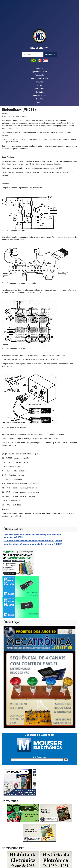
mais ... (39, 102)
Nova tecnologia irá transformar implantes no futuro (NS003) (33, 544)
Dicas (39, 85)
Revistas (39, 99)
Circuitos (39, 82)
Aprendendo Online (39, 72)
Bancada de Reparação (39, 78)
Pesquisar (50, 55)
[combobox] (33, 55)
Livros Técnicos (40, 89)
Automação (39, 75)
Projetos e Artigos (39, 95)
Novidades (39, 92)
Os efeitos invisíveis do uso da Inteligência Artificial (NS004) (33, 541)
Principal (39, 68)
